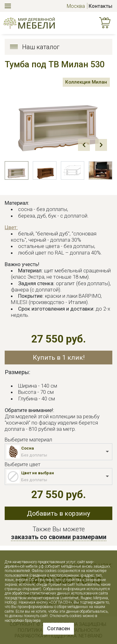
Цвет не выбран (38, 473)
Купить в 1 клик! (59, 357)
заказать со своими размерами (59, 537)
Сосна (28, 448)
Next (101, 145)
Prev (84, 145)
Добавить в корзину (58, 513)
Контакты (100, 6)
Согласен (58, 628)
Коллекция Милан (86, 82)
